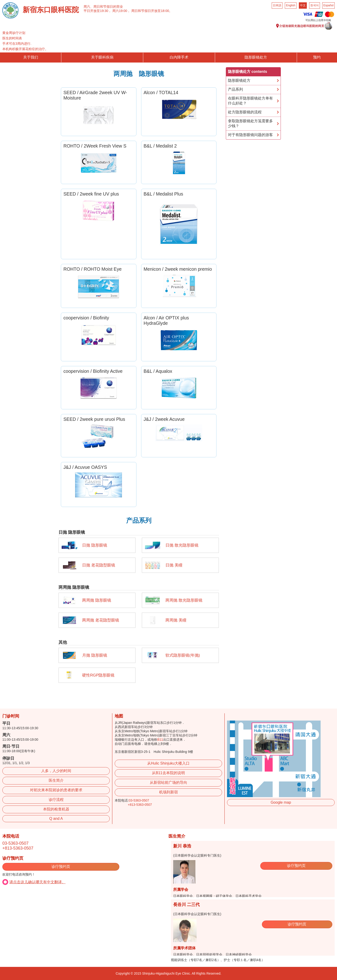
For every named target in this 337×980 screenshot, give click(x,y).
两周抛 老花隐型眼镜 (101, 620)
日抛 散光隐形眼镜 (182, 545)
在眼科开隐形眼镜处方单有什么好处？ (250, 101)
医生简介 (56, 780)
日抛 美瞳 (174, 565)
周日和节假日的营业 (108, 7)
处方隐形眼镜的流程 (245, 112)
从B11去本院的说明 (168, 773)
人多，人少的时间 (56, 771)
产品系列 (235, 89)
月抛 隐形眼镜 (95, 655)
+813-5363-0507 (140, 805)
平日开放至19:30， (97, 11)
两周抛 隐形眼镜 (97, 600)
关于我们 (31, 57)
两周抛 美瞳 (176, 620)
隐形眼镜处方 (256, 57)
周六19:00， (121, 11)
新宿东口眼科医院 (51, 10)
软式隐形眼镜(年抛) (183, 655)
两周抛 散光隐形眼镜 (184, 600)
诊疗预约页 (61, 867)
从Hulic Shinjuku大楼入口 (168, 763)
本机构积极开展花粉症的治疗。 (25, 49)
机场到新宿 (168, 792)
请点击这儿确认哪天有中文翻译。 (37, 882)
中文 (303, 5)
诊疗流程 (56, 800)
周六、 (88, 7)
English (291, 5)
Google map (281, 802)
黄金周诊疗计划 (14, 33)
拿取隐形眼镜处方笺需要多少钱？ (250, 123)
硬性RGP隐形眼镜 (98, 675)
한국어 (315, 5)
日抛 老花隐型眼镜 (99, 565)
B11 (160, 740)
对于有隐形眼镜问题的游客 (250, 135)
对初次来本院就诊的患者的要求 (56, 790)
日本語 (277, 5)
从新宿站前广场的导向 (168, 782)
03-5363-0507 (139, 800)
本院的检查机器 (56, 809)
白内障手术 (179, 57)
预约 (317, 57)
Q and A (56, 819)
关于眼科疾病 (102, 57)
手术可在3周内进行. (17, 44)
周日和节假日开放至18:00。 (152, 11)
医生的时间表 (12, 38)
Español (328, 5)
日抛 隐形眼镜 (95, 545)
